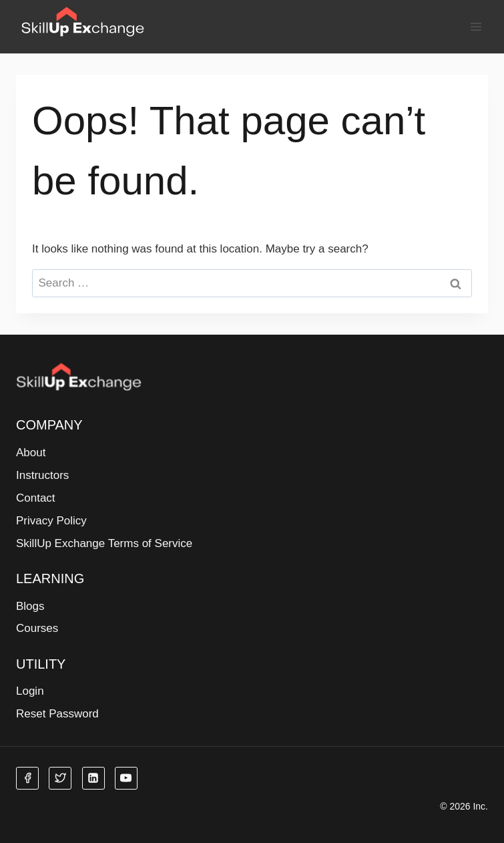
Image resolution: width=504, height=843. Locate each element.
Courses (37, 628)
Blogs (30, 606)
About (31, 453)
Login (30, 691)
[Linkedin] (93, 778)
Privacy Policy (51, 521)
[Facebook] (27, 778)
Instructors (42, 475)
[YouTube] (126, 778)
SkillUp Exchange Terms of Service (104, 543)
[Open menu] (476, 26)
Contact (36, 498)
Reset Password (57, 714)
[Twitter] (60, 778)
